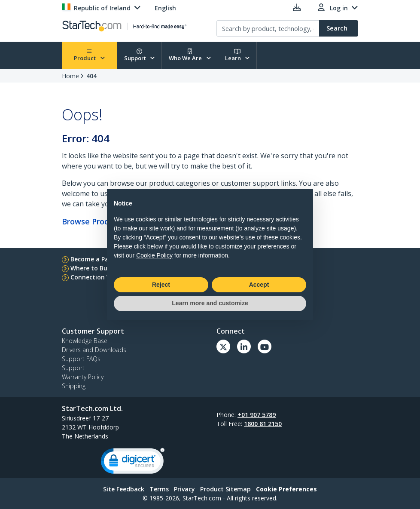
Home (70, 76)
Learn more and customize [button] (210, 303)
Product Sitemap (225, 489)
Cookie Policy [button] (154, 255)
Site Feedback (124, 489)
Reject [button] (161, 285)
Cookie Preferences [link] (286, 489)
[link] (133, 463)
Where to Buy (91, 268)
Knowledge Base (85, 341)
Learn (237, 55)
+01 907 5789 (257, 415)
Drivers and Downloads (94, 350)
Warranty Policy (83, 377)
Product (89, 55)
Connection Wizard (99, 277)
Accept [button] (259, 285)
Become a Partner (97, 259)
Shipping (74, 386)
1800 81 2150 (263, 424)
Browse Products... (96, 221)
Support (140, 55)
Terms (159, 489)
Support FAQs (81, 359)
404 (91, 76)
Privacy (184, 489)
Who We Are (190, 55)
